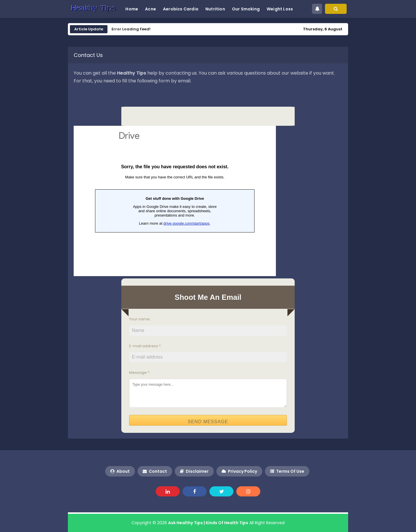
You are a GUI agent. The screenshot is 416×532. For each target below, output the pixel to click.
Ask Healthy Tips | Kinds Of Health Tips (208, 523)
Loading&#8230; (175, 201)
